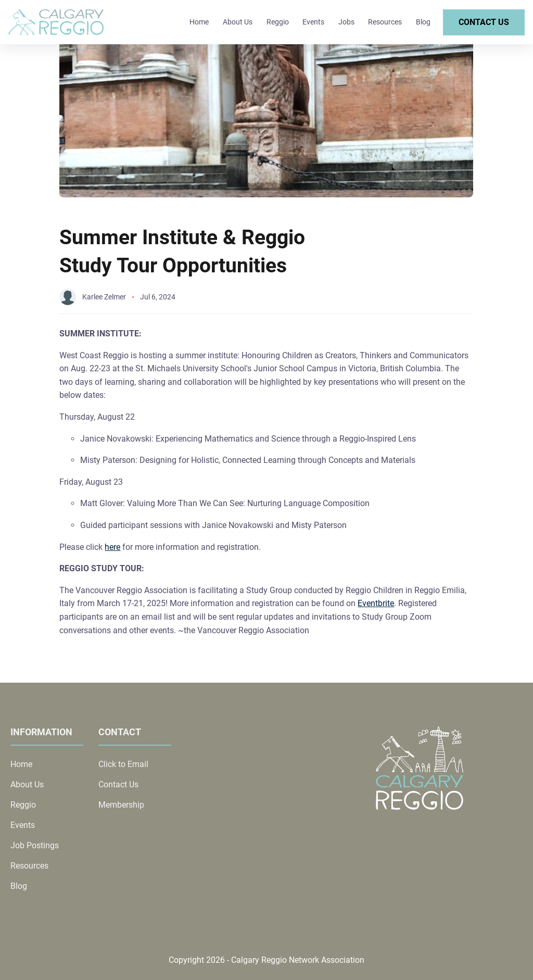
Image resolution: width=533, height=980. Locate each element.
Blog (423, 22)
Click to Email (123, 764)
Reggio (278, 22)
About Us (238, 22)
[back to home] (56, 22)
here (112, 547)
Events (313, 22)
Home (199, 22)
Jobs (346, 22)
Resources (385, 22)
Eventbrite (376, 603)
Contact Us (484, 22)
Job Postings (35, 845)
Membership (121, 805)
